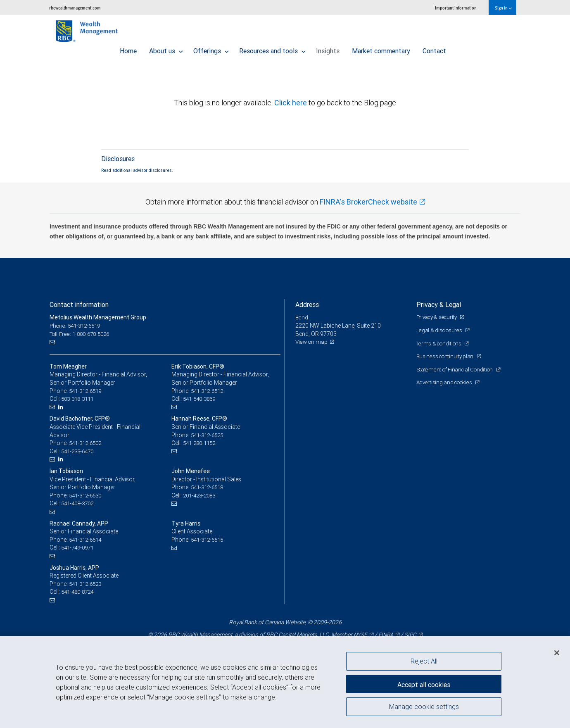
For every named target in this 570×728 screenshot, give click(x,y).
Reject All (424, 661)
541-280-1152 (201, 443)
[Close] (557, 653)
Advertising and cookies (446, 382)
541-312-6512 (209, 391)
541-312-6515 (209, 540)
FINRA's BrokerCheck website (368, 202)
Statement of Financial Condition (457, 369)
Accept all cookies (424, 683)
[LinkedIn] (62, 407)
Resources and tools (272, 49)
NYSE (359, 635)
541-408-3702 (79, 503)
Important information (456, 8)
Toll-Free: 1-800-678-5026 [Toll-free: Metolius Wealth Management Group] (83, 334)
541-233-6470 (79, 451)
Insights (328, 49)
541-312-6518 (209, 487)
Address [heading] (307, 305)
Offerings (211, 49)
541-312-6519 (87, 391)
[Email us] (53, 342)
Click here (291, 103)
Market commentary (381, 49)
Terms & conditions (441, 343)
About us (166, 49)
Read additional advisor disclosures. (137, 170)
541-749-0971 (79, 547)
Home (128, 49)
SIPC (411, 635)
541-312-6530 (87, 495)
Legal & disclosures (441, 330)
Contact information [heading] (79, 305)
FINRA (385, 635)
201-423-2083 (201, 495)
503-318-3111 (79, 399)
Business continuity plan (447, 356)
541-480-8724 (79, 592)
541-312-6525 (209, 435)
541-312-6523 (87, 584)
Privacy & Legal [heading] (439, 305)
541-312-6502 (87, 443)
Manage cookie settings (424, 709)
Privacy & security (439, 317)
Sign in (503, 8)
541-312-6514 (87, 540)
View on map (312, 342)
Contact (434, 49)
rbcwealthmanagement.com (75, 8)
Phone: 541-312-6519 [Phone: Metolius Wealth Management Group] (77, 326)
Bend (302, 317)
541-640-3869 (201, 399)
